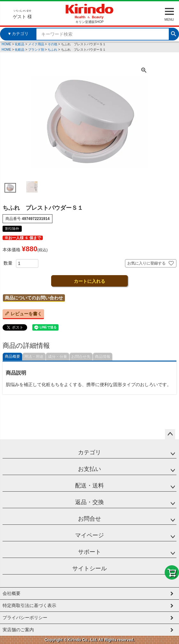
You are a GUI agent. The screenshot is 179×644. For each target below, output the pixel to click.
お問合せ (89, 519)
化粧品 (19, 44)
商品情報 (103, 356)
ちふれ (52, 50)
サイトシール (89, 568)
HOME (6, 44)
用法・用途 (34, 356)
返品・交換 (89, 502)
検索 (174, 33)
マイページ (89, 535)
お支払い (89, 469)
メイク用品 (36, 44)
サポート (89, 552)
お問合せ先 (81, 356)
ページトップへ (170, 434)
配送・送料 (89, 486)
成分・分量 (58, 356)
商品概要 (12, 356)
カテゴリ (89, 452)
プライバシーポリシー (25, 618)
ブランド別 (36, 50)
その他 (52, 44)
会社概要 (12, 593)
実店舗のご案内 (18, 630)
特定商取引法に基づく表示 (29, 605)
